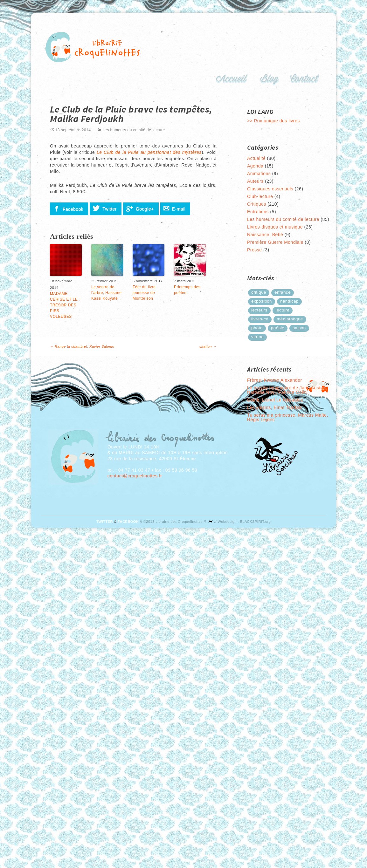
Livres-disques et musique (275, 227)
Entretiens (258, 212)
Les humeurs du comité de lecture (134, 130)
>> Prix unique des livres (274, 121)
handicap (289, 301)
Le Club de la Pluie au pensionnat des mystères (149, 152)
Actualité (256, 158)
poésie (278, 328)
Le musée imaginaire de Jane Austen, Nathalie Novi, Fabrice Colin (287, 390)
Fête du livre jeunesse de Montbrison (144, 293)
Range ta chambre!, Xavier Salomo (82, 346)
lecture (283, 310)
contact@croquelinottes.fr (135, 476)
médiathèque (290, 319)
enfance (283, 292)
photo (257, 328)
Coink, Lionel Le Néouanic (275, 400)
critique (259, 292)
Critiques (257, 204)
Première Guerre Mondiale (275, 242)
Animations (259, 174)
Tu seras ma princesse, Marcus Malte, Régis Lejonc (288, 417)
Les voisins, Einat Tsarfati (274, 407)
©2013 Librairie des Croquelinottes (173, 522)
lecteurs (259, 310)
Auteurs (255, 181)
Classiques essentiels (270, 189)
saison (299, 328)
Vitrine (257, 337)
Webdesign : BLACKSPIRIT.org (244, 522)
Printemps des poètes (187, 290)
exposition (262, 301)
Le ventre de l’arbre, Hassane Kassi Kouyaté (106, 293)
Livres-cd (260, 319)
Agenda (255, 166)
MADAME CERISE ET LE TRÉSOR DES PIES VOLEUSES (64, 305)
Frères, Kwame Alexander (275, 380)
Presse (255, 250)
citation (208, 346)
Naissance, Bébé (265, 235)
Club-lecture (260, 196)
